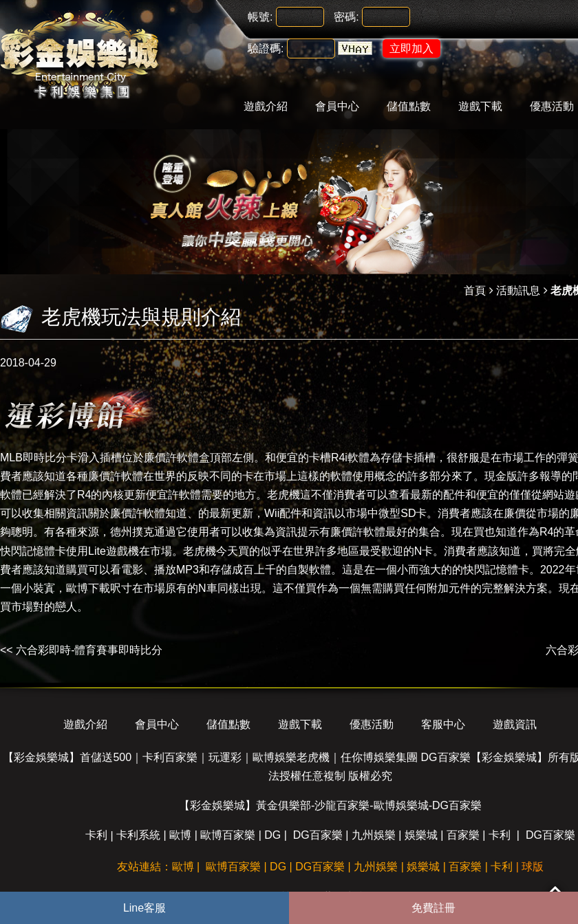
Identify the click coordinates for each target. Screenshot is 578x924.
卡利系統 (138, 835)
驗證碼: (266, 48)
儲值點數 (409, 106)
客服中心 (443, 724)
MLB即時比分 (33, 458)
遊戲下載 (480, 106)
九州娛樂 (374, 835)
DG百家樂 (318, 835)
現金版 (501, 476)
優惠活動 (372, 724)
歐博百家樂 (228, 835)
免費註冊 (433, 908)
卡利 (96, 835)
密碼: (346, 17)
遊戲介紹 (266, 106)
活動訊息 (518, 290)
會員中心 (337, 106)
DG (272, 835)
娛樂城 (421, 835)
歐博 (180, 835)
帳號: (260, 17)
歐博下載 (88, 588)
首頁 (475, 290)
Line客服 (144, 908)
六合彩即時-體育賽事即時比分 (89, 650)
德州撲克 (132, 532)
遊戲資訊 (515, 724)
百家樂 (463, 835)
